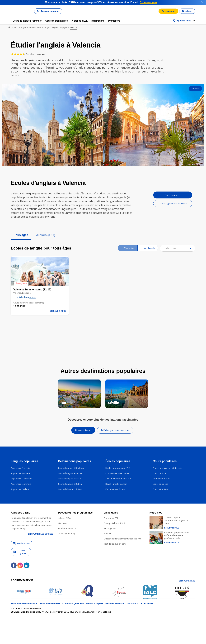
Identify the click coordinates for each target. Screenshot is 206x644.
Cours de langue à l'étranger (27, 21)
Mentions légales (95, 603)
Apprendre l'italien (20, 489)
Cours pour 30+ (160, 473)
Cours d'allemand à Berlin (71, 489)
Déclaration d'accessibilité (140, 603)
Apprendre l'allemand (21, 479)
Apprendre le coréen (21, 473)
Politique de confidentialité (24, 603)
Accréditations (22, 580)
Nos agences (110, 528)
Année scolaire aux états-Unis (167, 468)
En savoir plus (187, 581)
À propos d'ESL (80, 21)
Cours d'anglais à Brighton (71, 468)
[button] (192, 248)
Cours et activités (161, 489)
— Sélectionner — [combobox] (171, 248)
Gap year (63, 523)
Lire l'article (172, 528)
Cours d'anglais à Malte (70, 479)
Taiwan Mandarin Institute (118, 479)
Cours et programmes (57, 21)
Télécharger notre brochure (173, 204)
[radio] (128, 248)
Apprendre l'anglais (20, 468)
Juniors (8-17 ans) (66, 533)
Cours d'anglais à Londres (71, 473)
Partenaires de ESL (115, 603)
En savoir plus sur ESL (41, 534)
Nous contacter (173, 195)
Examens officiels (161, 479)
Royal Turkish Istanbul (116, 484)
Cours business (160, 484)
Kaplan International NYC (118, 468)
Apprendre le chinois (21, 484)
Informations (98, 21)
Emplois (108, 533)
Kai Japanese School (115, 489)
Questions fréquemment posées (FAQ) (123, 539)
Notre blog (156, 513)
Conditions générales (73, 603)
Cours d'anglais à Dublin (70, 484)
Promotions (114, 21)
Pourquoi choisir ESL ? (114, 523)
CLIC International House (117, 473)
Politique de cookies (50, 603)
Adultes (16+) (64, 518)
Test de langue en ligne (115, 544)
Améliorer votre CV (67, 528)
